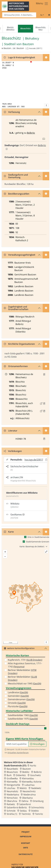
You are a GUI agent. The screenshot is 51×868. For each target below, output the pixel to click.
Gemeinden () (18, 696)
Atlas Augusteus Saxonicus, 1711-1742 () (25, 665)
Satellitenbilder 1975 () (23, 719)
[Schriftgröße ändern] (42, 15)
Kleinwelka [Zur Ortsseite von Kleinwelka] (12, 782)
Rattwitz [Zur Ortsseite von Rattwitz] (11, 804)
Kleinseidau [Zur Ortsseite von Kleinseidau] (28, 778)
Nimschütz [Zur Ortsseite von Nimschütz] (12, 798)
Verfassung (12, 112)
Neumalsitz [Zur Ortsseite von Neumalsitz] (12, 791)
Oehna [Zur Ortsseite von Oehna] (25, 801)
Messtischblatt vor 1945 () (25, 684)
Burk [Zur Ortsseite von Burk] (9, 775)
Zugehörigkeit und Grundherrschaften (16, 308)
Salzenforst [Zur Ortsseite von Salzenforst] (25, 804)
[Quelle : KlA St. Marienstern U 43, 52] (44, 374)
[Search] (19, 15)
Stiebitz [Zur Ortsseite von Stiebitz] (35, 811)
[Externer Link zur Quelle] (41, 403)
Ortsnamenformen (16, 366)
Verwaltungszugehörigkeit (20, 255)
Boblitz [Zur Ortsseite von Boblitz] (26, 772)
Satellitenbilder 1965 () (23, 715)
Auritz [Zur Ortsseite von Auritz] (33, 766)
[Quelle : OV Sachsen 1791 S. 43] (44, 403)
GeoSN (37, 684)
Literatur (11, 431)
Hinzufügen (37, 744)
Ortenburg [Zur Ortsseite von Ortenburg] (38, 801)
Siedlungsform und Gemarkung (16, 176)
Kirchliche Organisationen (19, 344)
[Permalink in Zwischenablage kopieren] (46, 460)
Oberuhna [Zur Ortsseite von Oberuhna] (12, 801)
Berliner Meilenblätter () (22, 672)
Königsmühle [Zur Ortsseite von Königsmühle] (13, 785)
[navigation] (26, 29)
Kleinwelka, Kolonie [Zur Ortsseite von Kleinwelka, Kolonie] (32, 782)
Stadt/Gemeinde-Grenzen (38, 542)
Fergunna (19, 667)
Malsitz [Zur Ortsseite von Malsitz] (23, 788)
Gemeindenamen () (21, 699)
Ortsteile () (17, 703)
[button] (44, 374)
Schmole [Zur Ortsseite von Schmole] (11, 811)
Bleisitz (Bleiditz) (10, 29)
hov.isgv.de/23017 (34, 460)
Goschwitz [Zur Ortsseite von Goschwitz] (35, 775)
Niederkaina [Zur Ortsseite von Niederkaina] (13, 795)
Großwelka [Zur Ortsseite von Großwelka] (12, 778)
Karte (9, 532)
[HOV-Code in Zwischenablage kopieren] (28, 49)
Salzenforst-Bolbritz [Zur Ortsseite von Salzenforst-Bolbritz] (17, 807)
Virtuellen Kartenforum (18, 753)
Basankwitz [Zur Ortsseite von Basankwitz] (12, 769)
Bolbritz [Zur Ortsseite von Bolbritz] (38, 772)
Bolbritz (31, 133)
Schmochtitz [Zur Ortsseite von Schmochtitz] (38, 807)
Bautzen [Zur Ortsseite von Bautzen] (27, 769)
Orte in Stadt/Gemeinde (38, 537)
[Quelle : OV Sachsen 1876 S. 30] (44, 411)
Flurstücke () (18, 706)
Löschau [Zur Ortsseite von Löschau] (11, 788)
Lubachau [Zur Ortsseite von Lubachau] (30, 785)
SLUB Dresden (34, 660)
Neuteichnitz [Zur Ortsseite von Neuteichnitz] (29, 791)
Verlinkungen (13, 451)
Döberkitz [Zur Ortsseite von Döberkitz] (21, 775)
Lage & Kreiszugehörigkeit (19, 57)
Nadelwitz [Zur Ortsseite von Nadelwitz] (36, 788)
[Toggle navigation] (42, 4)
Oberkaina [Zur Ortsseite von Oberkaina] (27, 798)
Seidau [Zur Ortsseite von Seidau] (23, 811)
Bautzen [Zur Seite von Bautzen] (28, 44)
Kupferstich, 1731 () (25, 660)
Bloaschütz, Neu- (41, 29)
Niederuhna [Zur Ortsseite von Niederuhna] (30, 795)
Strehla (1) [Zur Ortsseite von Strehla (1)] (12, 814)
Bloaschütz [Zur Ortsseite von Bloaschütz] (12, 772)
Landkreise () (18, 692)
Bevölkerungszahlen (17, 194)
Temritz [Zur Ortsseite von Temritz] (39, 814)
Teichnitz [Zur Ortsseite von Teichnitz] (26, 814)
